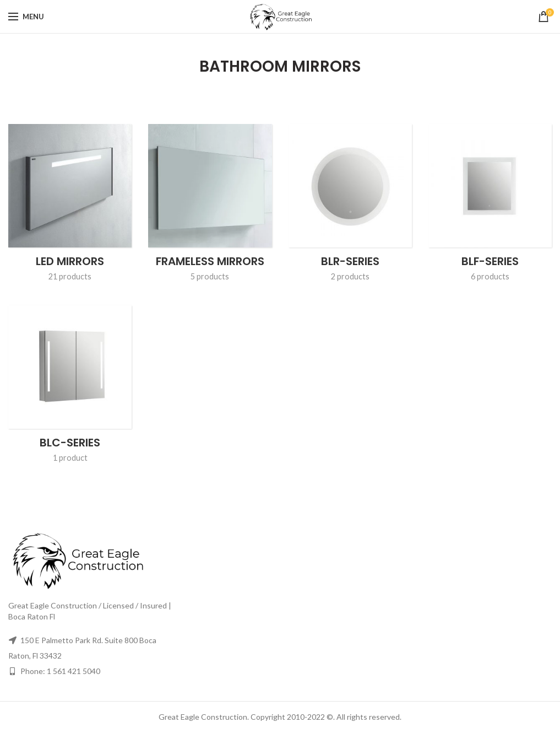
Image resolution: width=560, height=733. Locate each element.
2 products (350, 276)
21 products (70, 276)
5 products (210, 276)
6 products (490, 276)
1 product (70, 457)
